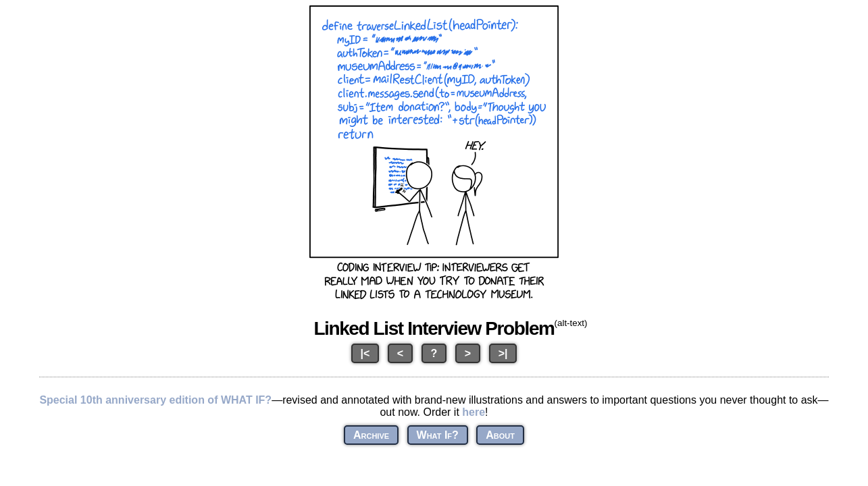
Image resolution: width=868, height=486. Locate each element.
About (500, 435)
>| (503, 353)
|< (365, 353)
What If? (438, 435)
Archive (371, 435)
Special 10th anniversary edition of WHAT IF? (155, 400)
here (474, 412)
